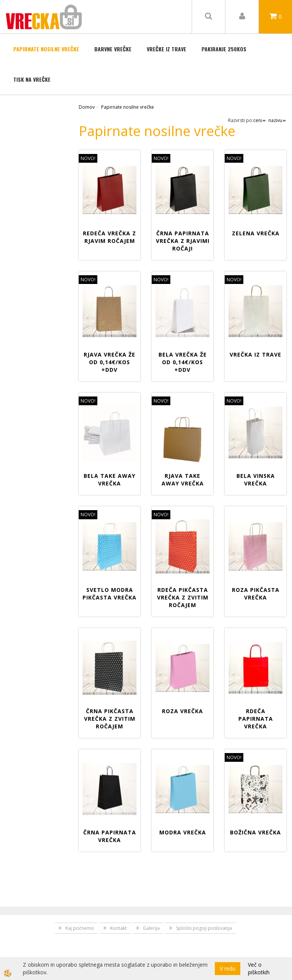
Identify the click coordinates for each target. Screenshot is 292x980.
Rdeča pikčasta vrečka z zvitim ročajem (183, 597)
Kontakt (118, 928)
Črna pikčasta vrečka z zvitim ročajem (110, 719)
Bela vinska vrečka (256, 480)
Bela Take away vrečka (109, 480)
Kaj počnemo (80, 928)
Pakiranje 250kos (224, 49)
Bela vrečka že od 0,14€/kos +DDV (183, 362)
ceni (260, 120)
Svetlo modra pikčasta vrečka (109, 594)
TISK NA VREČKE (32, 79)
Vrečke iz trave (167, 49)
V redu (228, 968)
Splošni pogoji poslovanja (204, 928)
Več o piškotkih (259, 968)
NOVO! (88, 158)
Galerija (151, 928)
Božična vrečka (255, 832)
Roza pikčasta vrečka (256, 594)
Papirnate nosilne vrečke (46, 49)
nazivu (277, 120)
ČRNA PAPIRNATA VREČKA (110, 836)
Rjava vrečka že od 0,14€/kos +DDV (109, 362)
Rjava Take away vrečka (183, 480)
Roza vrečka (182, 711)
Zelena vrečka (256, 233)
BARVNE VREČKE (113, 49)
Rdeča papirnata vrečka (256, 719)
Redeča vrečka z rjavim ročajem (109, 237)
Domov (87, 107)
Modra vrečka (183, 832)
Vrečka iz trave (255, 354)
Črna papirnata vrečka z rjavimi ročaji (183, 241)
